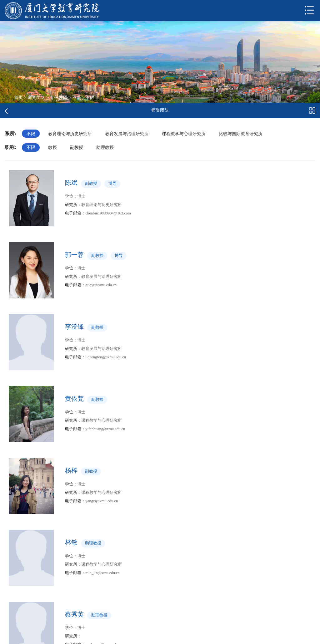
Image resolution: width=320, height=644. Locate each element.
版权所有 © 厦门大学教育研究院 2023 (70, 636)
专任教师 (58, 97)
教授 (53, 148)
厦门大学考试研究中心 (36, 591)
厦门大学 (100, 606)
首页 (18, 97)
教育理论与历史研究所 (70, 134)
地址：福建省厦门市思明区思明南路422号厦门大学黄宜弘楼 (179, 636)
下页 (169, 540)
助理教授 (106, 148)
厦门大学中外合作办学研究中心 (45, 611)
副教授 (77, 148)
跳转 (204, 540)
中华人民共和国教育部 (113, 586)
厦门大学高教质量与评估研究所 (45, 601)
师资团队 (36, 97)
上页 (117, 540)
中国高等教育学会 (109, 596)
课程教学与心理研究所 (184, 134)
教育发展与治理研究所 (127, 134)
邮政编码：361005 (269, 636)
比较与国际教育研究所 (241, 134)
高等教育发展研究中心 (113, 616)
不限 (77, 97)
